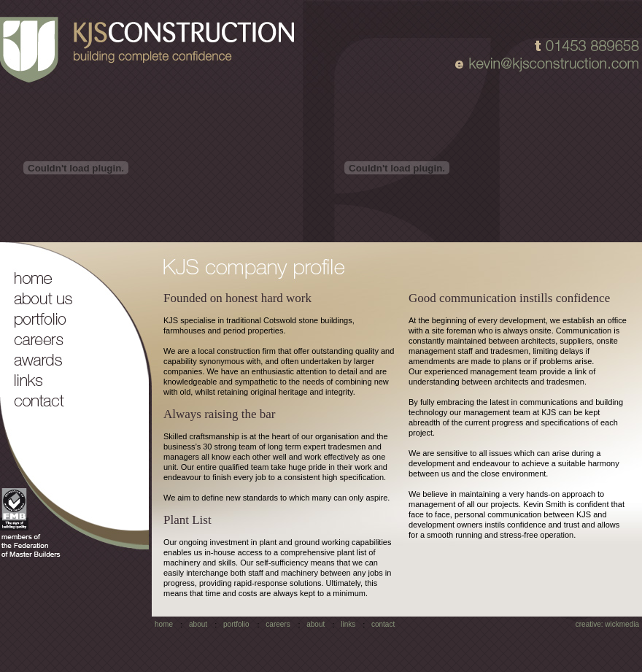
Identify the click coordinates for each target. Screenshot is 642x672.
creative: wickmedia (607, 624)
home (164, 624)
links (348, 624)
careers (278, 624)
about (198, 624)
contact (383, 624)
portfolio (236, 624)
